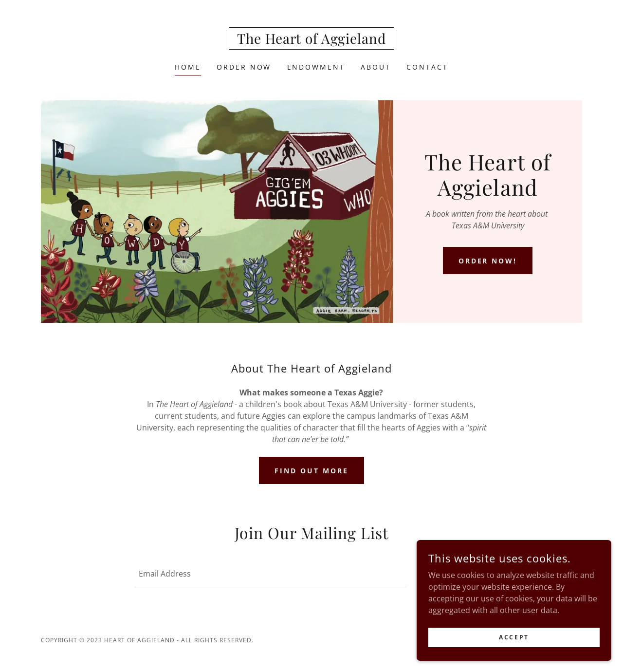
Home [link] (188, 67)
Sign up (453, 574)
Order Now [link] (244, 67)
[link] (311, 41)
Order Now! (488, 261)
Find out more (311, 471)
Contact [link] (427, 67)
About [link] (376, 67)
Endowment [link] (316, 67)
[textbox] (271, 574)
